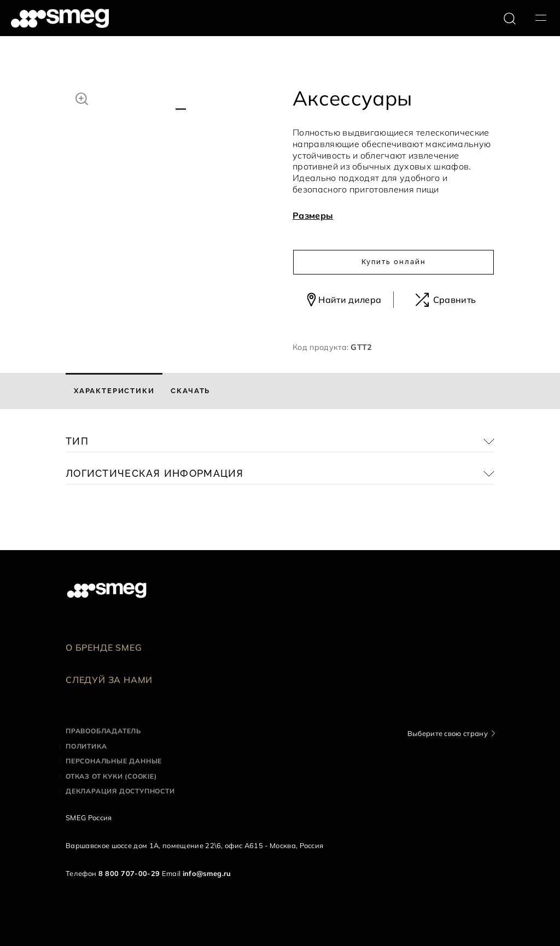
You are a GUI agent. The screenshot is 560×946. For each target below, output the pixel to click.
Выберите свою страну (448, 733)
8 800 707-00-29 (129, 873)
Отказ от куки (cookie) (111, 776)
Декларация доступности (120, 791)
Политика (86, 746)
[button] (82, 97)
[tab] (114, 391)
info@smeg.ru (207, 873)
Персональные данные (114, 761)
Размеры (313, 215)
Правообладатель (103, 731)
